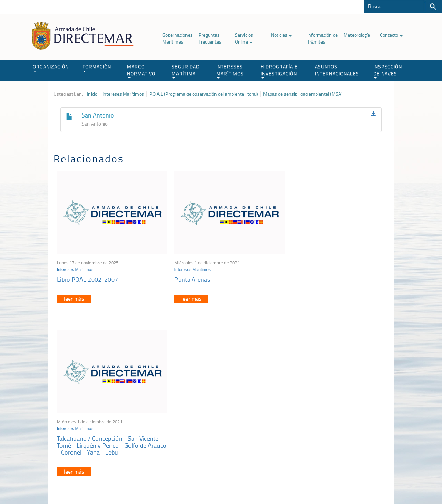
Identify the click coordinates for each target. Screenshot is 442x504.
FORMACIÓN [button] (97, 68)
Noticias (281, 35)
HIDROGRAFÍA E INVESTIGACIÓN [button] (279, 71)
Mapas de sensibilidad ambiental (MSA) (303, 94)
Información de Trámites (323, 38)
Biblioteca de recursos (145, 483)
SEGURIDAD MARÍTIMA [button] (186, 71)
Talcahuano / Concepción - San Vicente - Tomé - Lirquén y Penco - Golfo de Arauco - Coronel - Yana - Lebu (331, 282)
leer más (74, 294)
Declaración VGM (337, 422)
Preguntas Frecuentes (210, 38)
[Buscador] (394, 6)
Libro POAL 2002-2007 (88, 275)
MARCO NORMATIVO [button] (141, 71)
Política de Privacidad (98, 483)
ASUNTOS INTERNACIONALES (337, 70)
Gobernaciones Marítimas (177, 38)
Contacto (391, 35)
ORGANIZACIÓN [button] (51, 68)
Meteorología (357, 35)
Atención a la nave (338, 405)
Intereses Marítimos (123, 94)
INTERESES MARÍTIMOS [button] (230, 71)
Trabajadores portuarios (343, 414)
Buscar (433, 7)
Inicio (92, 94)
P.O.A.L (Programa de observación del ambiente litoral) (204, 94)
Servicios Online (244, 38)
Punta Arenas (186, 275)
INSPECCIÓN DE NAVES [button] (388, 71)
